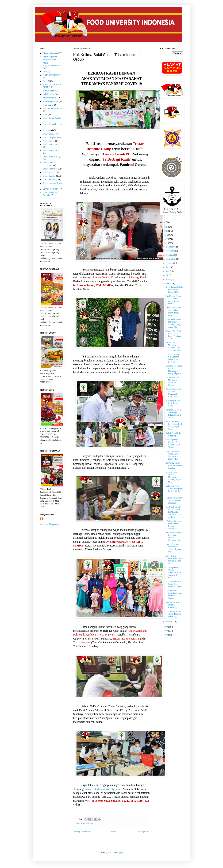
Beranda (114, 832)
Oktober (170, 255)
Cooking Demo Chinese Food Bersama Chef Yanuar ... (173, 443)
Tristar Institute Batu (51, 151)
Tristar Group (48, 141)
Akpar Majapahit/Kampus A (52, 64)
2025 (166, 227)
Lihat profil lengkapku (49, 524)
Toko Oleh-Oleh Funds (52, 124)
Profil (45, 114)
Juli (168, 267)
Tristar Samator (49, 176)
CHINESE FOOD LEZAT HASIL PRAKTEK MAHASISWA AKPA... (173, 512)
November (171, 251)
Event (45, 81)
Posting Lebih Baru (82, 832)
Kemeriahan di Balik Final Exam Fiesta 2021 (174, 290)
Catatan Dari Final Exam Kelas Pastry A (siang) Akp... (174, 335)
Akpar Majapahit (87, 823)
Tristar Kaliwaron (50, 169)
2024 (166, 231)
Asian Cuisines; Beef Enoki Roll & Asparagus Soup (174, 425)
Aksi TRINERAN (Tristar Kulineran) (173, 605)
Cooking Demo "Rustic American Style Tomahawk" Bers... (173, 572)
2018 (166, 635)
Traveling (47, 130)
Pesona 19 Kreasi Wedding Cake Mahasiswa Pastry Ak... (173, 455)
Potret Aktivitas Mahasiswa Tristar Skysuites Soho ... (174, 548)
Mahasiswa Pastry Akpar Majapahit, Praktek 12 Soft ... (174, 490)
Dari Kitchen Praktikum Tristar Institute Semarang (174, 594)
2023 (166, 235)
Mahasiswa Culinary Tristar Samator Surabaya (174, 500)
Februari (170, 622)
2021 (166, 243)
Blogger (119, 852)
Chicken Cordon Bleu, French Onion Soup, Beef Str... (172, 358)
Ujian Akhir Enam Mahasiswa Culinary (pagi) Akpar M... (173, 323)
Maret (169, 283)
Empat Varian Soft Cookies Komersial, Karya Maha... (173, 393)
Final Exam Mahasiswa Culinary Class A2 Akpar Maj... (174, 346)
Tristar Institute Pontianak (49, 164)
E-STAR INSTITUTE (52, 75)
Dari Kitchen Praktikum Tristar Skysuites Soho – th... (174, 560)
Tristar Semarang (50, 179)
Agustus (170, 263)
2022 (166, 239)
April (168, 279)
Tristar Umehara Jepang (53, 183)
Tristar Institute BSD (51, 145)
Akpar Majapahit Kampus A (50, 58)
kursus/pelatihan (50, 98)
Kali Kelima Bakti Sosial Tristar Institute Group (173, 584)
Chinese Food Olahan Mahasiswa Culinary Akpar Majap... (173, 477)
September (171, 259)
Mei (168, 275)
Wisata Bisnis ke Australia (50, 194)
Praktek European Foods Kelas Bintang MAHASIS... (174, 525)
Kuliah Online (49, 94)
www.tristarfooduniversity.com (102, 789)
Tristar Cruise (48, 134)
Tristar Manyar (49, 172)
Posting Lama (143, 832)
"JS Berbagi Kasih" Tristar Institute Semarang (174, 614)
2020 (166, 627)
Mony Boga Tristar (51, 101)
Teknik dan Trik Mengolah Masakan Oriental (172, 381)
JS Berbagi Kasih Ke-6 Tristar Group (173, 403)
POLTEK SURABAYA (52, 109)
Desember (171, 247)
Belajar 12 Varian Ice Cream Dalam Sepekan (174, 465)
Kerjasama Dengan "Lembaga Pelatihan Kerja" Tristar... (174, 414)
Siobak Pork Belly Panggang (173, 434)
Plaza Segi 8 (48, 105)
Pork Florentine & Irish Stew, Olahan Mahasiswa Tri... (174, 536)
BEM (45, 71)
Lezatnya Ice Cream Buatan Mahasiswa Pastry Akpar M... (174, 370)
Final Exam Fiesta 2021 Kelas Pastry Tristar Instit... (173, 300)
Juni (168, 271)
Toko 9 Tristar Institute (52, 118)
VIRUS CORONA (51, 189)
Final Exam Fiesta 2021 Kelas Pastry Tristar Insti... (173, 311)
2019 (166, 631)
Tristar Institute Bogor (52, 157)
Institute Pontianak (51, 91)
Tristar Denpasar (50, 137)
